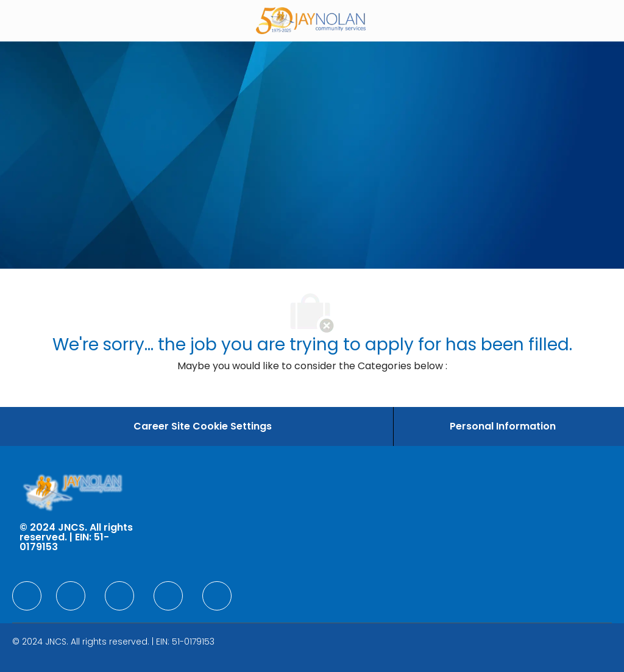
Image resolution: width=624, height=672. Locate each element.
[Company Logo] (311, 20)
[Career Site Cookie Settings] (203, 426)
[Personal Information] (503, 426)
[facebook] (27, 596)
